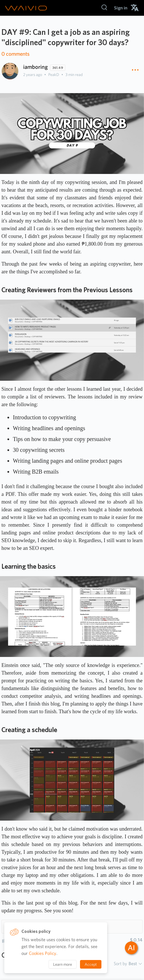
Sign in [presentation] (121, 8)
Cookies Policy (43, 953)
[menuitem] (121, 8)
